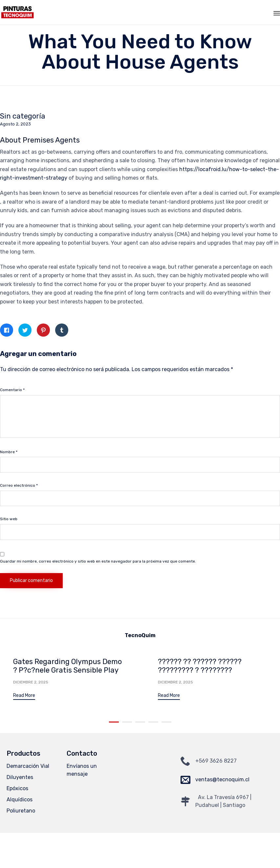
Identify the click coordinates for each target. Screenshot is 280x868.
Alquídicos (20, 800)
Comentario (12, 390)
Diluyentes (20, 778)
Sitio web (9, 519)
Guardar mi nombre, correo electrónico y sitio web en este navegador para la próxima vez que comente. (98, 561)
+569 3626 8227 (216, 761)
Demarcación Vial (28, 767)
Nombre (9, 452)
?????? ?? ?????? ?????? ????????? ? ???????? (200, 666)
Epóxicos (17, 789)
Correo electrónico (19, 485)
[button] (24, 696)
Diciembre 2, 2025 (31, 682)
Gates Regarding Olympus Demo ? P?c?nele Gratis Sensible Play (67, 666)
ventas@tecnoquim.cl (222, 780)
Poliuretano (21, 811)
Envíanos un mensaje (82, 771)
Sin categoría (23, 116)
